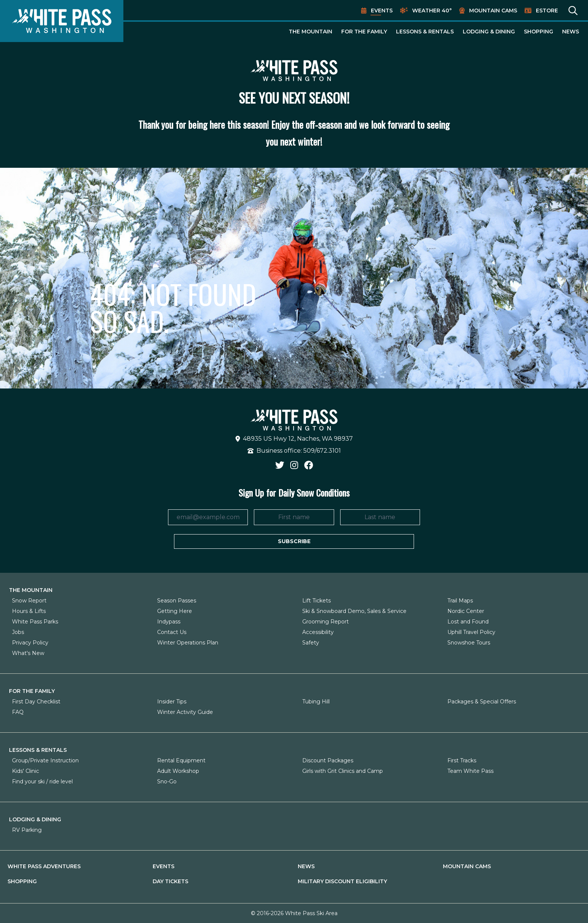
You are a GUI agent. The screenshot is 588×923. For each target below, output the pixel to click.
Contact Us (172, 632)
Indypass (169, 622)
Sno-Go (167, 781)
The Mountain (310, 32)
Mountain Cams (493, 11)
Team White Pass (470, 771)
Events (382, 11)
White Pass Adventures (44, 866)
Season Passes (177, 601)
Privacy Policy (30, 643)
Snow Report (29, 601)
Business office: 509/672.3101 (294, 451)
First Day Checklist (36, 702)
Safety (311, 643)
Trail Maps (460, 601)
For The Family (364, 32)
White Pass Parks (35, 622)
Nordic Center (466, 611)
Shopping (538, 32)
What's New (28, 653)
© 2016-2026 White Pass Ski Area (294, 913)
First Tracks (462, 760)
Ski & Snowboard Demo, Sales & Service (354, 611)
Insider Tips (172, 702)
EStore (547, 11)
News (571, 32)
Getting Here (175, 611)
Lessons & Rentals (425, 32)
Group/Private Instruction (45, 760)
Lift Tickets (316, 601)
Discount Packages (328, 760)
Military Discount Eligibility (342, 881)
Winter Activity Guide (185, 712)
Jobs (18, 632)
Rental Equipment (181, 760)
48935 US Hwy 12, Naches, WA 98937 (294, 439)
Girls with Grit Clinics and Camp (343, 771)
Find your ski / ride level (42, 781)
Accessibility (318, 632)
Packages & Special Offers (482, 702)
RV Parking (27, 830)
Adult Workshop (178, 771)
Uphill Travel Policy (471, 632)
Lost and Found (468, 622)
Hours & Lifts (29, 611)
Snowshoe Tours (469, 643)
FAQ (18, 712)
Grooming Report (325, 622)
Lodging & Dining (489, 32)
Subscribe (294, 541)
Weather (432, 11)
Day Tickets (170, 881)
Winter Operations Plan (188, 643)
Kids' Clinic (25, 771)
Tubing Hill (316, 702)
